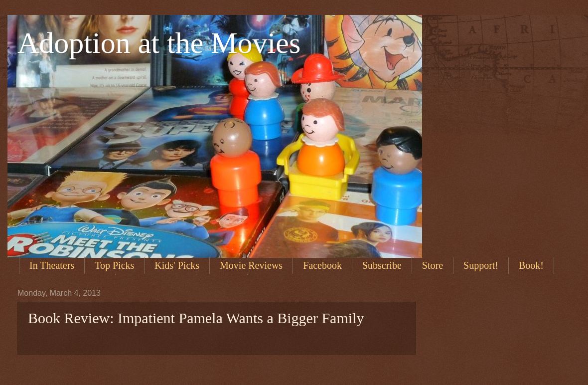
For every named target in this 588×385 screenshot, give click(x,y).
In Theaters (52, 265)
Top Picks (114, 265)
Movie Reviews (251, 265)
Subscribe (382, 265)
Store (433, 265)
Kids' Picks (177, 265)
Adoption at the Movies (159, 43)
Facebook (322, 265)
